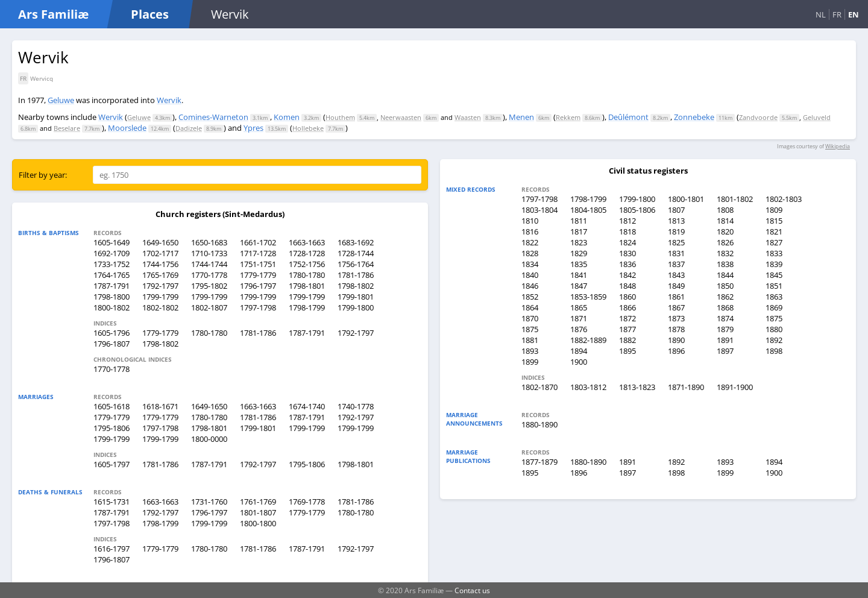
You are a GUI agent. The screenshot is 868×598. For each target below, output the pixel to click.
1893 (530, 351)
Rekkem (568, 117)
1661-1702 (258, 242)
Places (150, 14)
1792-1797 (160, 286)
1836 (627, 264)
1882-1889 (588, 340)
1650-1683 (209, 242)
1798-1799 (307, 307)
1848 (627, 286)
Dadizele (189, 128)
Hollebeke (308, 128)
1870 (530, 318)
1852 (530, 297)
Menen (521, 117)
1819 (676, 231)
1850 (725, 286)
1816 (530, 231)
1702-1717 (160, 253)
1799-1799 (160, 297)
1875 (774, 318)
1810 (530, 221)
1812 (627, 221)
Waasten (468, 117)
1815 (774, 221)
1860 (627, 297)
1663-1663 (307, 242)
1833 (774, 253)
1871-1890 (686, 387)
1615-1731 (112, 502)
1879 (725, 329)
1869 (774, 307)
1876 (579, 329)
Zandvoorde (758, 117)
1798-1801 (307, 286)
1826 (725, 242)
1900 (579, 362)
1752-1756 (307, 264)
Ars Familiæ (53, 14)
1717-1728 (258, 253)
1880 (774, 329)
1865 (579, 307)
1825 (676, 242)
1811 (579, 221)
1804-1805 (588, 210)
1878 (676, 329)
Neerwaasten (401, 117)
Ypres (253, 128)
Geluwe (61, 100)
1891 (725, 340)
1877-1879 (539, 462)
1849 (676, 286)
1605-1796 (112, 333)
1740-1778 (356, 406)
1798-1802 (356, 286)
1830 (627, 253)
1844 (725, 275)
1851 (774, 286)
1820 (725, 231)
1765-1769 (160, 275)
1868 (725, 307)
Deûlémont (628, 117)
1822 (530, 242)
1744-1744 (209, 264)
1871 (579, 318)
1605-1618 (112, 406)
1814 (725, 221)
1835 (579, 264)
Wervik (169, 100)
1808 (725, 210)
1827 (774, 242)
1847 (579, 286)
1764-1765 (112, 275)
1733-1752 (112, 264)
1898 (774, 351)
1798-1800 (112, 297)
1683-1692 (356, 242)
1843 (676, 275)
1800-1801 (686, 199)
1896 (676, 351)
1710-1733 (209, 253)
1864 (530, 307)
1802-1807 (209, 307)
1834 (530, 264)
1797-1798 (258, 307)
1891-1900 (735, 387)
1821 (774, 231)
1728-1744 (356, 253)
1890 (676, 340)
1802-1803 (784, 199)
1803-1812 (588, 387)
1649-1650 (160, 242)
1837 (676, 264)
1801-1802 (735, 199)
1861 (676, 297)
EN (854, 14)
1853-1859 (588, 297)
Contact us (472, 590)
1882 (627, 340)
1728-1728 (307, 253)
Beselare (67, 128)
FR (837, 14)
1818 (627, 231)
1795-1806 (112, 428)
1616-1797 (112, 549)
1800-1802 (112, 307)
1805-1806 (637, 210)
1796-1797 (258, 286)
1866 (627, 307)
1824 (627, 242)
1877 (627, 329)
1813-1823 (637, 387)
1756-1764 (356, 264)
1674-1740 (307, 406)
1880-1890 (539, 424)
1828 (530, 253)
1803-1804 (539, 210)
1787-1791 (112, 286)
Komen (287, 117)
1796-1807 (112, 344)
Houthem (340, 117)
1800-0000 (209, 439)
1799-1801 (356, 297)
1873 (676, 318)
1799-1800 (356, 307)
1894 (579, 351)
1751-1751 (258, 264)
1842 (627, 275)
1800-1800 (258, 523)
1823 (579, 242)
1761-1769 (258, 502)
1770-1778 (209, 275)
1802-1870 (539, 387)
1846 (530, 286)
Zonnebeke (694, 117)
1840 (530, 275)
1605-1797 (112, 464)
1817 (579, 231)
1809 (774, 210)
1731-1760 (209, 502)
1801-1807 (258, 512)
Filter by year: (43, 175)
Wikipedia (838, 146)
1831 (676, 253)
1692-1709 (112, 253)
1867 (676, 307)
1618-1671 (160, 406)
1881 (530, 340)
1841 (579, 275)
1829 (579, 253)
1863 (774, 297)
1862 (725, 297)
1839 (774, 264)
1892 (774, 340)
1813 (676, 221)
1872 (627, 318)
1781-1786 (356, 275)
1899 (530, 362)
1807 (676, 210)
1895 (627, 351)
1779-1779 (258, 275)
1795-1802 (209, 286)
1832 (725, 253)
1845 (774, 275)
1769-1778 (307, 502)
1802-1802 (160, 307)
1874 (725, 318)
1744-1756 (160, 264)
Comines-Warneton (213, 117)
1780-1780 (307, 275)
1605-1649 (112, 242)
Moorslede (127, 128)
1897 (725, 351)
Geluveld (817, 117)
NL (821, 14)
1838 (725, 264)
